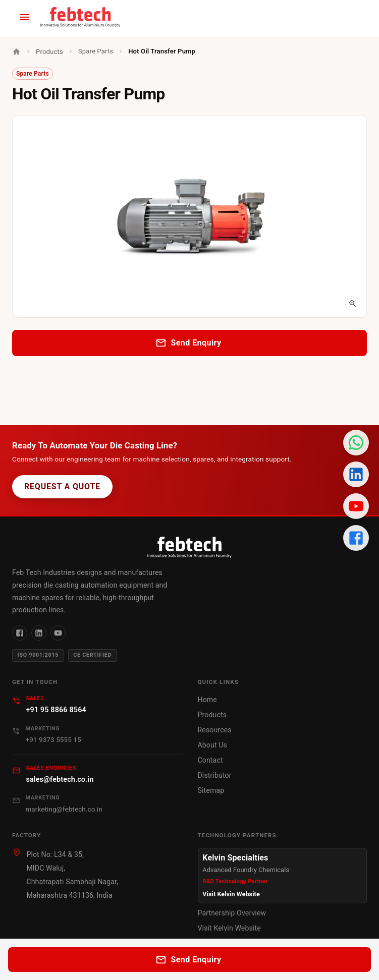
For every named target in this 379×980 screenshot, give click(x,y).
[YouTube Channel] (356, 506)
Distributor (215, 775)
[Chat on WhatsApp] (356, 443)
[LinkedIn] (39, 633)
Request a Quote (62, 487)
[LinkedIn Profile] (356, 474)
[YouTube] (58, 633)
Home (207, 700)
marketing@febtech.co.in (64, 809)
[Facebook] (20, 633)
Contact (210, 760)
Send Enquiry (189, 343)
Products (49, 52)
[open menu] (24, 17)
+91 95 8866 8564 (56, 710)
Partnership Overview (232, 913)
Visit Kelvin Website (231, 894)
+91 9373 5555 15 (53, 740)
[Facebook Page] (356, 538)
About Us (212, 745)
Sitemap (211, 790)
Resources (215, 730)
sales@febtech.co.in (60, 780)
